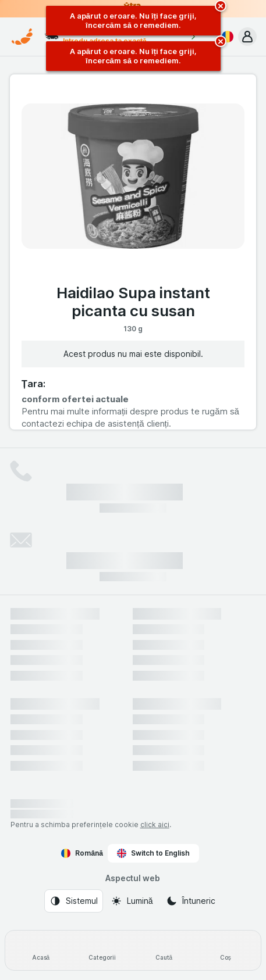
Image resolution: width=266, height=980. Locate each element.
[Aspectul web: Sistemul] (74, 901)
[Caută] (164, 950)
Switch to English (153, 853)
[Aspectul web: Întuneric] (191, 901)
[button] (247, 37)
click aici (155, 825)
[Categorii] (102, 950)
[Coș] (225, 950)
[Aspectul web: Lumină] (132, 901)
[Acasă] (41, 950)
